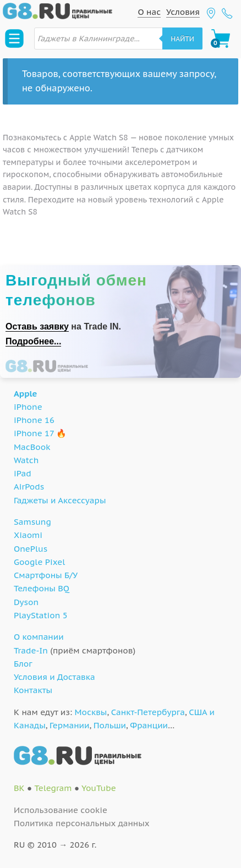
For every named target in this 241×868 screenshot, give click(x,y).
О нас (149, 12)
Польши (110, 725)
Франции (149, 725)
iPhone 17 (34, 433)
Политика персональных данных (82, 823)
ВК (19, 788)
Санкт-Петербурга (148, 712)
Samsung (32, 522)
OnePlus (31, 549)
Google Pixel (39, 562)
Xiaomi (28, 535)
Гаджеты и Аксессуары (60, 500)
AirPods (29, 487)
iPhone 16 (34, 420)
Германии (69, 725)
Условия (183, 12)
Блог (23, 664)
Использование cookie (61, 810)
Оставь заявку (37, 326)
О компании (39, 637)
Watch (26, 460)
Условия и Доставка (54, 677)
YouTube (99, 788)
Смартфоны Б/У (46, 575)
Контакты (33, 690)
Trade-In (31, 650)
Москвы (91, 712)
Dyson (26, 602)
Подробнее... (33, 341)
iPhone (28, 407)
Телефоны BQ (42, 588)
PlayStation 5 (41, 615)
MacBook (32, 447)
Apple (26, 394)
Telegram (53, 788)
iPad (23, 473)
